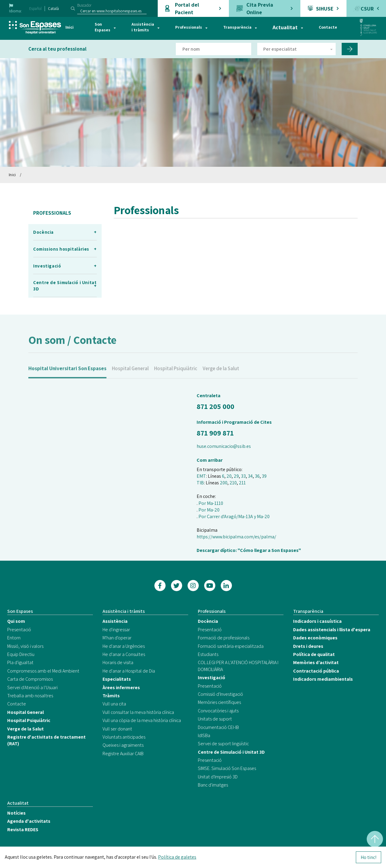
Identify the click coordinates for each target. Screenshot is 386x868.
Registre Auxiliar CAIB (123, 754)
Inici (70, 27)
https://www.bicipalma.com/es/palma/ (236, 537)
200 (224, 483)
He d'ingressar (116, 630)
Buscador (84, 5)
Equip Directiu (21, 654)
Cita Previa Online (260, 8)
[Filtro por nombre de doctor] (214, 49)
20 (229, 476)
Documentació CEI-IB (218, 727)
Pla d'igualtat (20, 662)
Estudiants (208, 654)
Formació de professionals (224, 638)
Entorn (14, 638)
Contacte (328, 27)
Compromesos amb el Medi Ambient (43, 671)
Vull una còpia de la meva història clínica (142, 720)
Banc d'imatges (213, 785)
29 (236, 476)
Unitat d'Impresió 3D (218, 777)
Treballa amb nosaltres (30, 696)
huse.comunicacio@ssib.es (224, 446)
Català (53, 9)
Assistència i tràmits (143, 27)
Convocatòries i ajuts (218, 711)
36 (257, 476)
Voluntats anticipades (124, 737)
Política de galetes (177, 857)
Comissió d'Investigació (220, 694)
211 (242, 483)
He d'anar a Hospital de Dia (129, 671)
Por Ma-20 (209, 510)
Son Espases (103, 27)
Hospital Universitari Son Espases (67, 375)
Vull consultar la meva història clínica (138, 712)
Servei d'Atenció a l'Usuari (32, 687)
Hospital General (130, 375)
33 (243, 476)
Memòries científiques (219, 702)
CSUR (367, 9)
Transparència (237, 27)
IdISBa (204, 735)
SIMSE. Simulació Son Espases (227, 768)
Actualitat (285, 27)
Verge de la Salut (221, 375)
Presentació (19, 630)
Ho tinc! (369, 857)
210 (233, 483)
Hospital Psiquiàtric (176, 375)
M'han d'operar (117, 638)
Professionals (189, 27)
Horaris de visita (118, 662)
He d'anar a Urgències (124, 646)
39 (264, 476)
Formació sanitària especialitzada (231, 646)
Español (35, 9)
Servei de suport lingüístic (223, 744)
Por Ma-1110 (211, 503)
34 (250, 476)
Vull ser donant (117, 729)
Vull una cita (114, 704)
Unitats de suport (215, 719)
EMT (201, 476)
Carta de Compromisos (30, 679)
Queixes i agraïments (123, 745)
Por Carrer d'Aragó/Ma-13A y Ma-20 (234, 516)
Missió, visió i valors (25, 646)
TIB (200, 483)
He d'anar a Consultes (124, 654)
